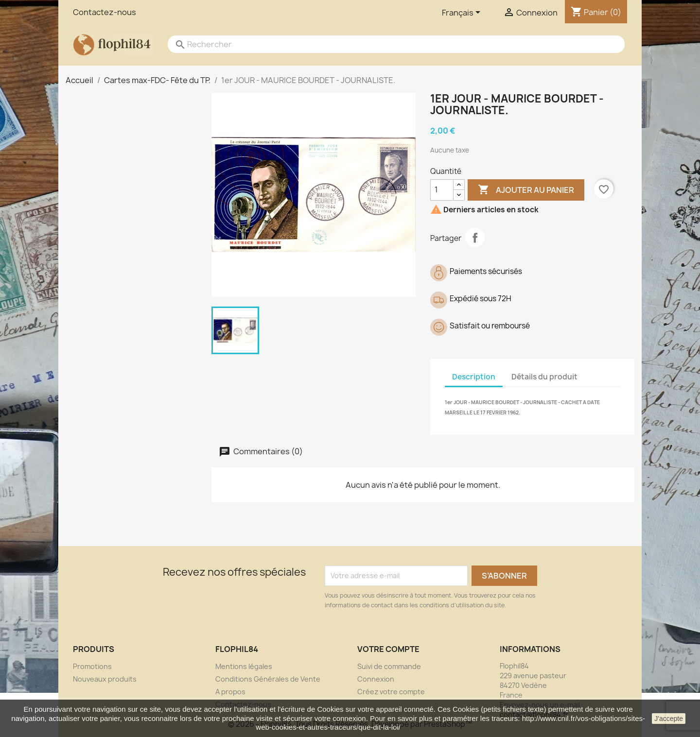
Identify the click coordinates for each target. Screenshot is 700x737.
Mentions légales (244, 666)
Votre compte (388, 649)
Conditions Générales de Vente (268, 679)
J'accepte (669, 719)
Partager (475, 238)
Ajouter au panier (526, 190)
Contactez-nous (105, 12)
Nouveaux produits (105, 679)
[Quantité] (442, 190)
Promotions (92, 666)
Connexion (376, 679)
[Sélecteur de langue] (463, 13)
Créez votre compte (391, 692)
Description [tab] (474, 377)
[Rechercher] (386, 44)
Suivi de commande (389, 666)
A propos (230, 692)
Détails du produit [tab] (544, 377)
